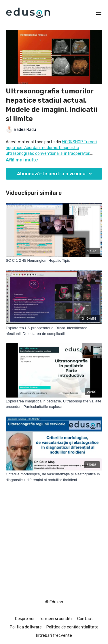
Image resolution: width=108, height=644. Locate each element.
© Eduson (54, 602)
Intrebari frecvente (54, 635)
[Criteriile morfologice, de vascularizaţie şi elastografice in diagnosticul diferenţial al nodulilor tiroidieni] (54, 477)
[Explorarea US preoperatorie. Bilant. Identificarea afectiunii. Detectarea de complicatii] (54, 331)
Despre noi (25, 619)
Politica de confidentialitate (72, 627)
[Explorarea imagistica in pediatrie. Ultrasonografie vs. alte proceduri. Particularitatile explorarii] (54, 404)
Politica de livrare (26, 627)
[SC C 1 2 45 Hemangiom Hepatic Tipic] (54, 261)
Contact (85, 619)
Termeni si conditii (56, 619)
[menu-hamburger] (99, 13)
